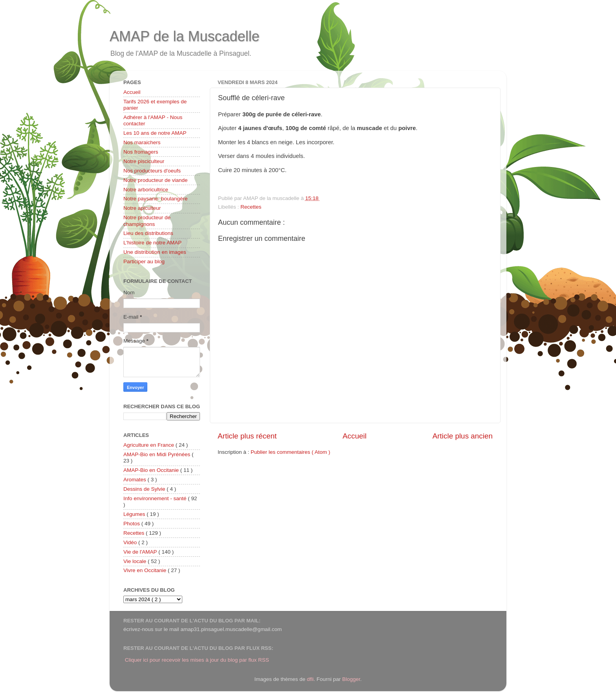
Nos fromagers (141, 152)
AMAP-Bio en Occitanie (152, 470)
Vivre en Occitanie (146, 570)
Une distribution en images (155, 252)
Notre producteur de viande (156, 180)
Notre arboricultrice (146, 190)
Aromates (136, 480)
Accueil (355, 436)
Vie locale (136, 561)
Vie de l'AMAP (141, 552)
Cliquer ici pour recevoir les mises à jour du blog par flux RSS (197, 660)
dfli (310, 679)
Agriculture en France (149, 445)
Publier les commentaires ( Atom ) (291, 452)
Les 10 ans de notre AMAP (155, 133)
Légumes (135, 514)
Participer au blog (144, 261)
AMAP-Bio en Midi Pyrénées (158, 454)
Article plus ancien (463, 436)
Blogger (351, 679)
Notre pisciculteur (144, 161)
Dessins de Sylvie (145, 489)
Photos (132, 524)
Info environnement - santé (156, 498)
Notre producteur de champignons (147, 221)
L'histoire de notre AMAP (152, 243)
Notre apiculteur (142, 208)
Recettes (251, 207)
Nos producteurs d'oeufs (152, 171)
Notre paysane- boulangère (156, 199)
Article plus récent (247, 436)
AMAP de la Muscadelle (185, 36)
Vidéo (131, 542)
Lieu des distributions (148, 233)
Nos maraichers (142, 142)
